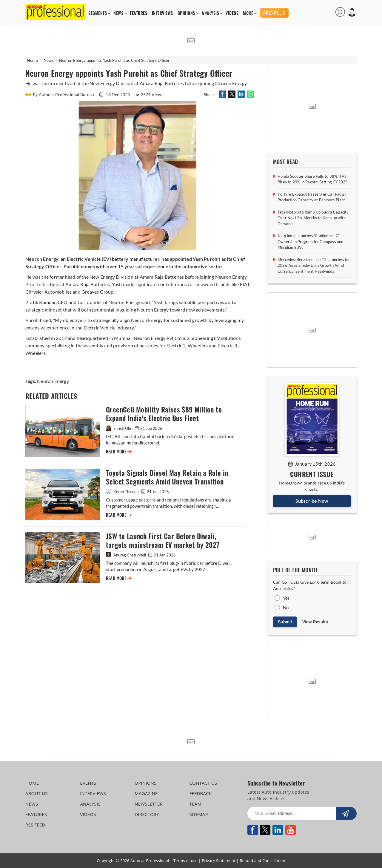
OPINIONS (186, 13)
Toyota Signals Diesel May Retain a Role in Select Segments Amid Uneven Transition (167, 477)
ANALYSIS (210, 13)
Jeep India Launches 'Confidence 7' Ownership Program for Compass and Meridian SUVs (311, 241)
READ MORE (119, 452)
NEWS (118, 13)
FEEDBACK (200, 793)
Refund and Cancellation (262, 861)
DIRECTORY (147, 814)
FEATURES (138, 13)
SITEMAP (198, 814)
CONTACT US (203, 783)
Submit (285, 622)
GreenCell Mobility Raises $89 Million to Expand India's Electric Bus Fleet (164, 414)
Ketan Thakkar (123, 492)
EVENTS (88, 783)
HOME (32, 783)
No (286, 608)
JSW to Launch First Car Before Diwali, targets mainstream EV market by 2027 (163, 541)
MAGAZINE (146, 793)
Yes (286, 598)
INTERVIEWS (162, 13)
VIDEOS (232, 13)
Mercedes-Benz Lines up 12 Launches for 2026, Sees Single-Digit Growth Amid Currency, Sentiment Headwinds (314, 265)
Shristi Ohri (120, 428)
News (49, 60)
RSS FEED (35, 825)
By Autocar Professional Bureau (60, 95)
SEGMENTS (98, 13)
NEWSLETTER (149, 804)
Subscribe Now (312, 501)
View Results (315, 622)
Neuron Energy (53, 381)
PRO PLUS (274, 13)
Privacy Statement (219, 861)
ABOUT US (37, 793)
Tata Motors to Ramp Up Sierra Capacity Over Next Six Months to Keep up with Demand (313, 218)
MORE (248, 13)
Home (33, 60)
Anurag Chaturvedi (126, 555)
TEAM (195, 804)
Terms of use (185, 861)
